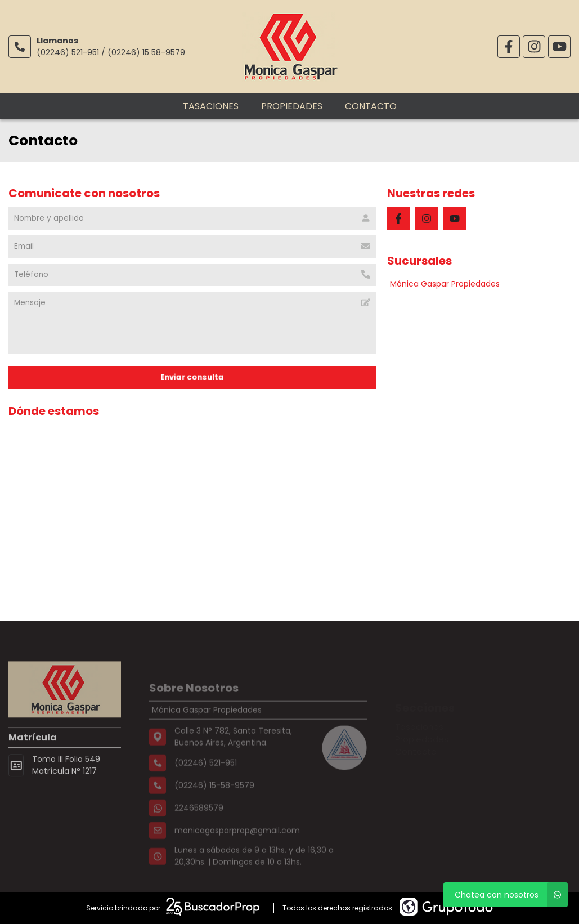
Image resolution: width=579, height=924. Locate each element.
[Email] (192, 247)
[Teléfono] (192, 275)
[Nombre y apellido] (192, 218)
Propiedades (292, 106)
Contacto (371, 106)
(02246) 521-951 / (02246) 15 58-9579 (111, 52)
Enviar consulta (192, 377)
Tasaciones (211, 106)
